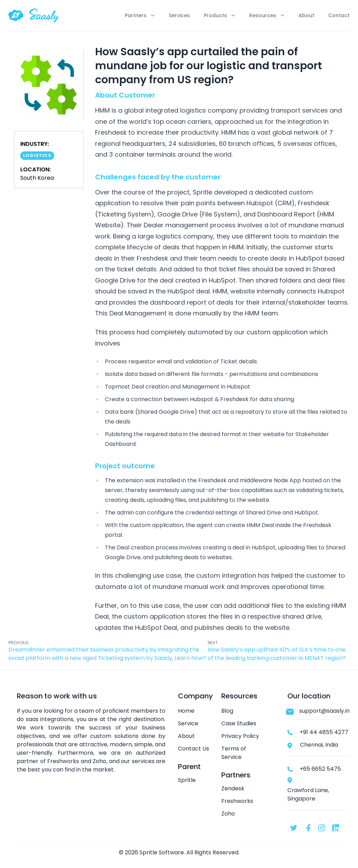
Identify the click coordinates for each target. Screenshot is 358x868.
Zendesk (233, 788)
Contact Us (194, 749)
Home (186, 711)
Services (179, 15)
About (306, 15)
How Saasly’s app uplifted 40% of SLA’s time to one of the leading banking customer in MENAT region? (277, 654)
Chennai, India (319, 745)
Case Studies (239, 723)
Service (188, 723)
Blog (227, 711)
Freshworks (237, 801)
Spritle (187, 780)
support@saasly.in (324, 711)
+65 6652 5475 (320, 769)
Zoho (228, 814)
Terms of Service (234, 753)
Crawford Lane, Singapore (308, 794)
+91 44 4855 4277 (324, 732)
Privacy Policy (240, 736)
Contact (339, 15)
